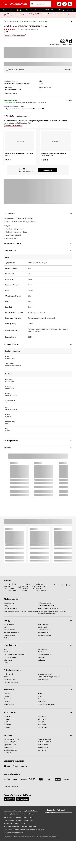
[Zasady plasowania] (9, 820)
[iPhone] (40, 693)
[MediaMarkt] (19, 4)
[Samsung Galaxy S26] (10, 742)
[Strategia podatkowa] (10, 657)
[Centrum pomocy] (9, 603)
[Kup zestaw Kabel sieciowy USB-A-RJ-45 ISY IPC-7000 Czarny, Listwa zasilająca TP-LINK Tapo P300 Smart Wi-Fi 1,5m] (47, 170)
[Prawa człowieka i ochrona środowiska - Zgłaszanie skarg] (21, 611)
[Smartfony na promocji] (45, 674)
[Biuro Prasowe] (42, 652)
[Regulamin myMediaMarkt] (31, 811)
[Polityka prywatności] (22, 817)
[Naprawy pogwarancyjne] (11, 633)
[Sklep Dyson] (42, 722)
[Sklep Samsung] (43, 727)
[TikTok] (70, 585)
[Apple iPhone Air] (43, 745)
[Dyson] (40, 696)
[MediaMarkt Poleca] (44, 747)
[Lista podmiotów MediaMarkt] (12, 826)
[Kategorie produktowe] (45, 635)
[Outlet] (6, 677)
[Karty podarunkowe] (10, 635)
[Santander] (15, 787)
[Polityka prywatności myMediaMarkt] (13, 833)
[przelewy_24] (7, 779)
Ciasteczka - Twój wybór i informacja (59, 811)
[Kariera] (6, 663)
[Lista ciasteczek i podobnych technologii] (14, 823)
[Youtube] (59, 585)
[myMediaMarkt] (42, 649)
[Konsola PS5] (7, 693)
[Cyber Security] (8, 660)
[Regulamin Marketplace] (28, 814)
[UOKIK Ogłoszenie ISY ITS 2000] (24, 820)
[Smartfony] (41, 699)
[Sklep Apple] (7, 716)
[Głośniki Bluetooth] (9, 704)
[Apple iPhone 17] (9, 747)
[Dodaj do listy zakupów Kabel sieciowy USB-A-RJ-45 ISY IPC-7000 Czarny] (71, 22)
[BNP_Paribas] (24, 779)
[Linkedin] (66, 585)
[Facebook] (55, 585)
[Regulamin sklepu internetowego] (48, 608)
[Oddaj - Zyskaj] (42, 627)
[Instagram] (63, 585)
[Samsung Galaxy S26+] (45, 739)
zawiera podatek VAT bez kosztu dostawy (61, 44)
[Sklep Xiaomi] (42, 716)
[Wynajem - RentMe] (9, 630)
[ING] (66, 779)
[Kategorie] (6, 4)
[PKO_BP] (49, 779)
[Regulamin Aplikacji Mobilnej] (11, 814)
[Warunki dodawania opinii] (29, 826)
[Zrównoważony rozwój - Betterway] (14, 655)
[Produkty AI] (7, 753)
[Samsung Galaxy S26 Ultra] (12, 739)
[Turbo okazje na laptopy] (11, 682)
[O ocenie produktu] (19, 29)
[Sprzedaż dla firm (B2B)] (11, 608)
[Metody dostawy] (9, 624)
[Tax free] (6, 638)
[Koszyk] (70, 4)
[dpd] (7, 766)
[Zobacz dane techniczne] (10, 93)
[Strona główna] (5, 21)
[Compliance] (42, 657)
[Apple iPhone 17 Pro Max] (45, 742)
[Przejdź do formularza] (26, 590)
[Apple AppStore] (10, 799)
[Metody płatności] (43, 624)
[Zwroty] (6, 606)
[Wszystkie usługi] (43, 633)
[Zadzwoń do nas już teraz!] (12, 590)
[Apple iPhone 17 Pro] (10, 745)
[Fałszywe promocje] (9, 817)
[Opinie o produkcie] (10, 29)
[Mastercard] (41, 779)
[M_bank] (58, 779)
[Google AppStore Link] (23, 799)
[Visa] (32, 779)
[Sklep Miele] (7, 727)
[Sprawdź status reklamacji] (46, 606)
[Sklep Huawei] (42, 724)
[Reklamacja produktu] (44, 603)
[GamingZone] (42, 750)
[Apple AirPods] (42, 702)
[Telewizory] (7, 696)
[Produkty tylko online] (10, 679)
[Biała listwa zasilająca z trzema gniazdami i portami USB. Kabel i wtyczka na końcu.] (56, 141)
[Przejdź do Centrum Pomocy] (41, 590)
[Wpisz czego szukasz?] (32, 4)
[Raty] (5, 627)
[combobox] (42, 4)
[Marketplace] (42, 660)
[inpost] (15, 766)
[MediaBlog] (7, 652)
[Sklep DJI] (6, 722)
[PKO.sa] (7, 786)
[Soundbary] (7, 702)
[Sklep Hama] (7, 724)
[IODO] (31, 817)
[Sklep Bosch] (7, 719)
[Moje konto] (59, 4)
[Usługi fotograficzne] (44, 630)
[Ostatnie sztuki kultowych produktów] (49, 677)
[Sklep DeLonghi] (43, 719)
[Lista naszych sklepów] (45, 655)
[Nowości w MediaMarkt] (10, 750)
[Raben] (24, 767)
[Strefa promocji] (8, 674)
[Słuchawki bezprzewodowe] (46, 704)
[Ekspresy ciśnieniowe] (10, 699)
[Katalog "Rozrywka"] (44, 679)
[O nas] (5, 649)
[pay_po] (15, 779)
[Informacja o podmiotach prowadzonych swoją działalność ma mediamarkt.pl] (55, 612)
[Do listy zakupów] (65, 4)
